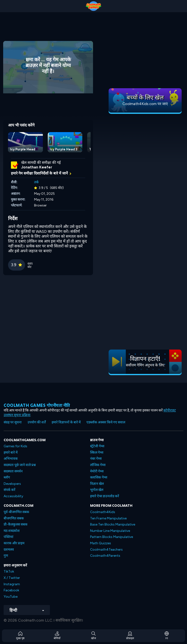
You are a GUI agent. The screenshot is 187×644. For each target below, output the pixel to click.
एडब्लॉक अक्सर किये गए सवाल (106, 422)
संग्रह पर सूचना (13, 422)
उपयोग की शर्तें (37, 422)
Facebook (11, 590)
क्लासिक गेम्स (99, 477)
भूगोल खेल (97, 490)
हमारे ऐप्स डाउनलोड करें (105, 496)
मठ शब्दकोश (12, 531)
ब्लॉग (7, 477)
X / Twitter (12, 578)
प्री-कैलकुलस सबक (16, 524)
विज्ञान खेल (97, 484)
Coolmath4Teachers (106, 550)
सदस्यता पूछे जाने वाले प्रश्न (20, 465)
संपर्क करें (9, 490)
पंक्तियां (9, 537)
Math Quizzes (101, 543)
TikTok (9, 571)
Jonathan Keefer (37, 167)
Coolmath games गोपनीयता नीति (37, 405)
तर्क (36, 182)
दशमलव (9, 550)
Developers (12, 484)
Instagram (12, 584)
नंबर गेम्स (96, 459)
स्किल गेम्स (97, 453)
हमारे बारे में (11, 453)
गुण (6, 556)
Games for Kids (15, 446)
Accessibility (13, 496)
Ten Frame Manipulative (108, 518)
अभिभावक (11, 459)
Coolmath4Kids (103, 512)
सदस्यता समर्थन (13, 471)
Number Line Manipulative (110, 531)
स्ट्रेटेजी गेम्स (97, 446)
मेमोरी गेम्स (97, 471)
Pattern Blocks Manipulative (112, 537)
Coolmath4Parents (105, 556)
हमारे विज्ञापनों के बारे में (66, 422)
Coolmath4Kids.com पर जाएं (145, 104)
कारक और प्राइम (14, 543)
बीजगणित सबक (14, 518)
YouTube (11, 597)
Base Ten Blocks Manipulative (113, 524)
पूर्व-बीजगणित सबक (16, 512)
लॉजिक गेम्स (98, 465)
